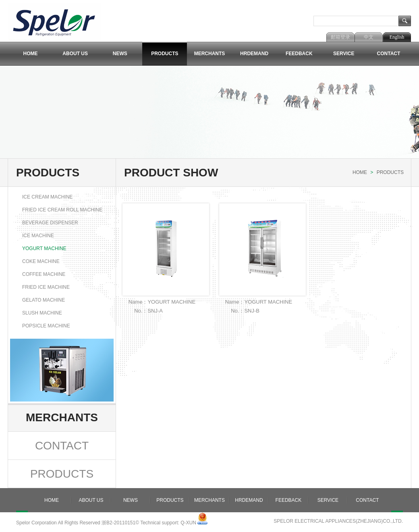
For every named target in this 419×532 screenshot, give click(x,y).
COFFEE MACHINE (44, 274)
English (397, 37)
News (120, 54)
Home (31, 54)
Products (165, 54)
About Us (75, 54)
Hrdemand (254, 54)
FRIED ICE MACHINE (46, 287)
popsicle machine (46, 326)
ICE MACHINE (38, 236)
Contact (389, 54)
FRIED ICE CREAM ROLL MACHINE (62, 210)
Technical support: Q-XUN (168, 523)
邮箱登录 (340, 37)
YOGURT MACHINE (44, 248)
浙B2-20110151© (120, 523)
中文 (369, 37)
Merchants (210, 54)
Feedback (299, 54)
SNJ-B (252, 311)
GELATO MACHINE (44, 300)
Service (344, 54)
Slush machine (42, 313)
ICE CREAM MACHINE (47, 197)
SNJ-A (155, 311)
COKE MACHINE (41, 261)
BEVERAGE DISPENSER (50, 223)
